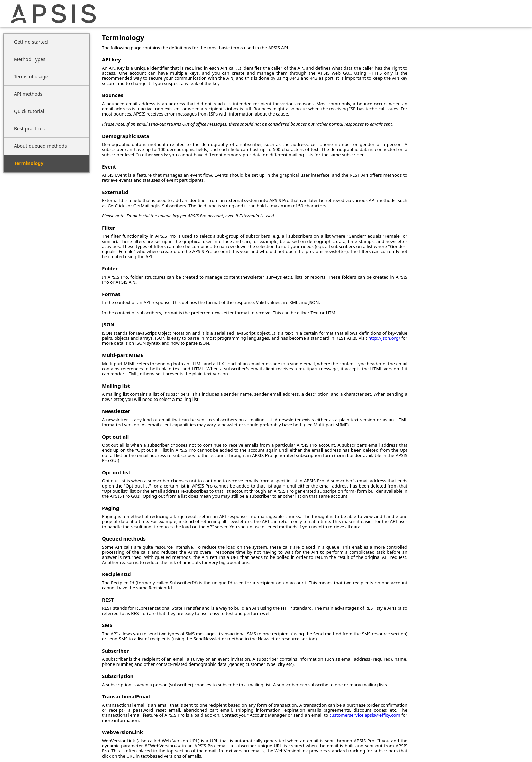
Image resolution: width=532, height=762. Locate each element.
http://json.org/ (384, 338)
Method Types (30, 59)
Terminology (29, 163)
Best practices (29, 129)
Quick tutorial (29, 111)
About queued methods (40, 146)
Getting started (31, 42)
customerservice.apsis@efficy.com (365, 715)
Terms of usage (31, 77)
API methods (28, 94)
